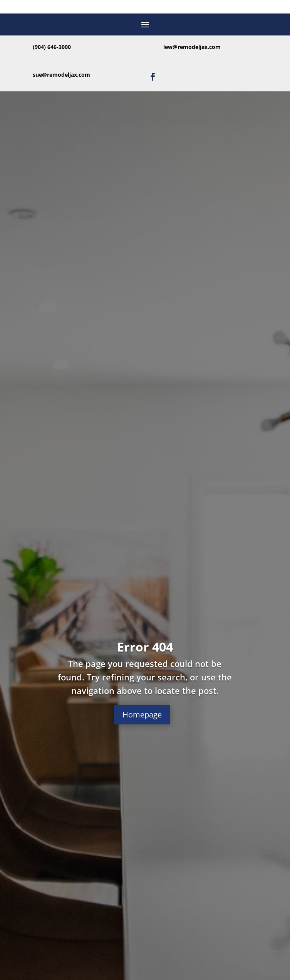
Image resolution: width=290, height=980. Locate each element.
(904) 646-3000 (52, 47)
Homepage (142, 715)
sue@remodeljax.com (61, 75)
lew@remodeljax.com (192, 47)
